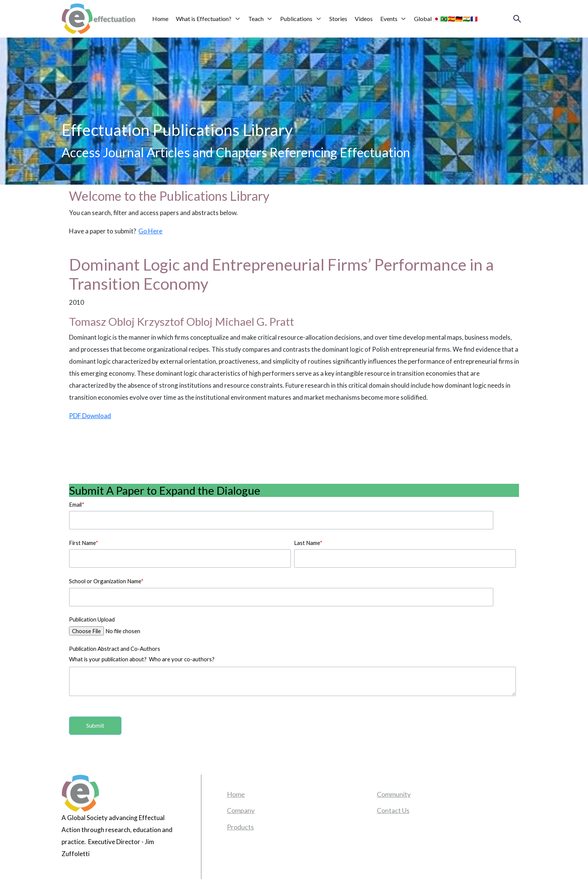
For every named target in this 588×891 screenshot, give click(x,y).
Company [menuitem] (241, 810)
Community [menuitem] (394, 794)
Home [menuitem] (236, 794)
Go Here (150, 231)
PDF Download (90, 416)
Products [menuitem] (240, 827)
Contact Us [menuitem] (393, 810)
